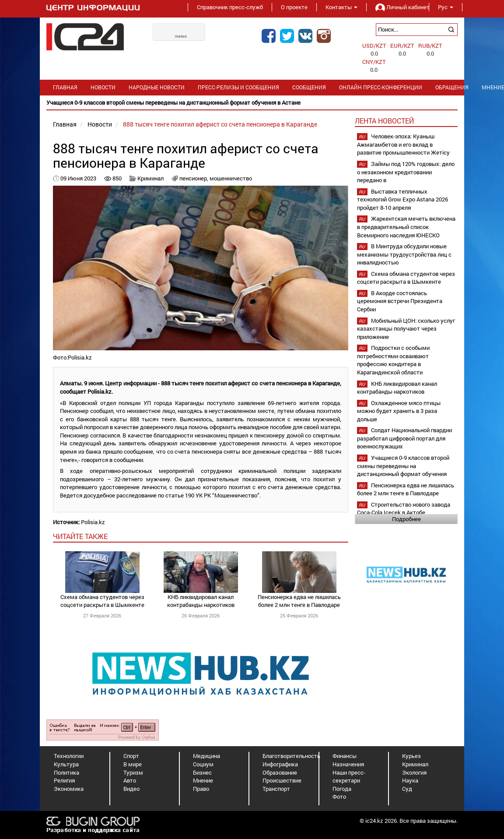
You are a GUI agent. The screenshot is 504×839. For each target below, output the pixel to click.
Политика (66, 772)
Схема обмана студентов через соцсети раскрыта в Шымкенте (102, 601)
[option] (252, 103)
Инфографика (280, 764)
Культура (66, 764)
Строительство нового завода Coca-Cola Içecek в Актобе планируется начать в (404, 513)
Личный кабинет (398, 7)
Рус (446, 7)
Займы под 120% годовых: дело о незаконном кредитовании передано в (406, 172)
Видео (131, 789)
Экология (414, 772)
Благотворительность (291, 756)
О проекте (294, 7)
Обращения (452, 87)
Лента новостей (384, 121)
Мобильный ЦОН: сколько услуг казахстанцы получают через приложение (406, 329)
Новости (103, 87)
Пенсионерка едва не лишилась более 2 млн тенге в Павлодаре (299, 601)
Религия (64, 780)
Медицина (206, 756)
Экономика (69, 789)
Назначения (348, 764)
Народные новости (157, 87)
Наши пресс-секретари (349, 777)
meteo (181, 36)
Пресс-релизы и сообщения (238, 87)
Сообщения (309, 87)
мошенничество (231, 178)
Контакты (341, 7)
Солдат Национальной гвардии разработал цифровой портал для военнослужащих (404, 438)
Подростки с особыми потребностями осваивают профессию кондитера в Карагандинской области (393, 360)
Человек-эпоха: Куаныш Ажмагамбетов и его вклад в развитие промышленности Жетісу (403, 144)
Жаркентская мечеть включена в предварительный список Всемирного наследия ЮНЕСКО (406, 227)
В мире (133, 764)
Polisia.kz (93, 522)
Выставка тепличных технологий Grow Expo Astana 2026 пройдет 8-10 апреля (402, 199)
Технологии (69, 756)
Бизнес (202, 772)
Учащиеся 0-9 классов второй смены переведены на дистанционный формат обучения (403, 466)
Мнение (203, 780)
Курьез (411, 756)
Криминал (150, 178)
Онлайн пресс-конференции (381, 87)
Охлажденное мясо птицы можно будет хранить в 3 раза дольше (399, 411)
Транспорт (276, 789)
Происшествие (282, 780)
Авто (130, 780)
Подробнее (406, 519)
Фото (339, 797)
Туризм (133, 772)
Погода (342, 789)
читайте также (80, 536)
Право (201, 789)
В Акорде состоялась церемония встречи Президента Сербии (400, 301)
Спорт (131, 756)
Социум (203, 764)
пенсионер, (194, 178)
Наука (410, 780)
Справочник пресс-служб (230, 7)
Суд (407, 789)
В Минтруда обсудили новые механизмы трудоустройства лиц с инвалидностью (404, 254)
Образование (280, 772)
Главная (65, 87)
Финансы (345, 756)
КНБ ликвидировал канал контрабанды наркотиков (201, 601)
